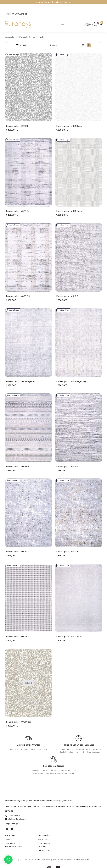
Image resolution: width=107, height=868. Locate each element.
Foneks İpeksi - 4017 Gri (18, 637)
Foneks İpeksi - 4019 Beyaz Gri (21, 381)
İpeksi (42, 37)
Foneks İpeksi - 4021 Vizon (19, 722)
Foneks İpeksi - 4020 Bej (18, 296)
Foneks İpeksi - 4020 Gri (18, 211)
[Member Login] (97, 24)
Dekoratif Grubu (44, 850)
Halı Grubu (42, 847)
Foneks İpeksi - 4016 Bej (18, 467)
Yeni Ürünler (43, 840)
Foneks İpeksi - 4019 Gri (68, 296)
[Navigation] (21, 14)
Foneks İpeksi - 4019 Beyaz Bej (71, 381)
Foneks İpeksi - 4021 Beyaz (69, 126)
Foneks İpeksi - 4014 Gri (18, 552)
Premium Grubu (44, 843)
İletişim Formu (10, 843)
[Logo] (18, 25)
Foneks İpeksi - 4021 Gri (18, 126)
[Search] (72, 24)
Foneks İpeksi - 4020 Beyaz (70, 211)
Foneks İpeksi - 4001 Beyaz (69, 637)
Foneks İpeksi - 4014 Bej (68, 552)
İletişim (7, 840)
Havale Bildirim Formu (13, 847)
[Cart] (101, 24)
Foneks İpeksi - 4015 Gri (68, 467)
